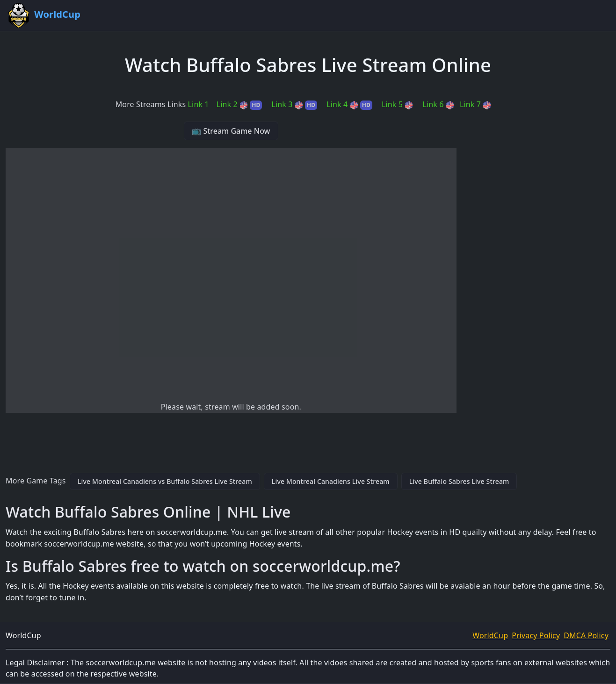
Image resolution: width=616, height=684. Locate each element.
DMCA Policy (586, 635)
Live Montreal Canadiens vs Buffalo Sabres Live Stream (165, 481)
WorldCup (490, 635)
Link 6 (438, 104)
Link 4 (349, 104)
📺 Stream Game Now (231, 131)
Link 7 (475, 104)
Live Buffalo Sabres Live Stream (459, 481)
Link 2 (239, 104)
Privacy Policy (536, 635)
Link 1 (199, 104)
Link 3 (294, 104)
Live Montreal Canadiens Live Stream (331, 481)
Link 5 (397, 104)
